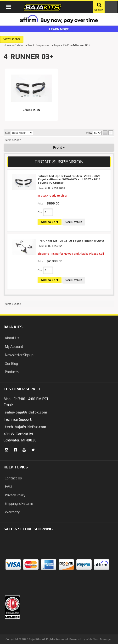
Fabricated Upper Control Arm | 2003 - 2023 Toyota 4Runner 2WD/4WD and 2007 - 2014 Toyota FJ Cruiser (69, 180)
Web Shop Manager (99, 639)
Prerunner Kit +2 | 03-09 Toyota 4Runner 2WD (71, 241)
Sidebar (15, 39)
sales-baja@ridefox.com (26, 412)
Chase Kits (31, 110)
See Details (74, 222)
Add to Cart (50, 222)
